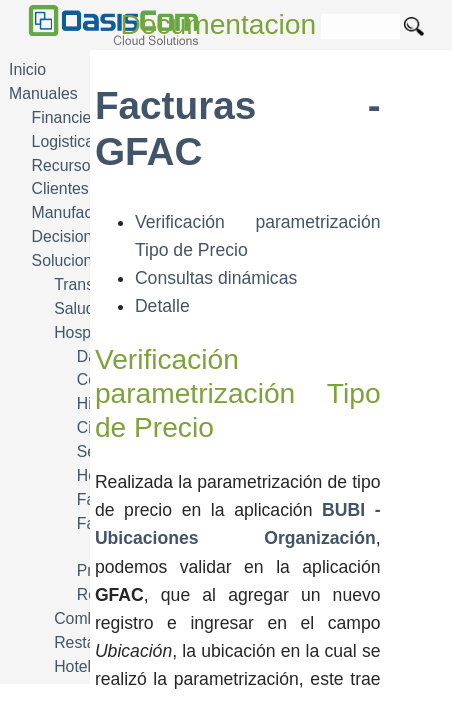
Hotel (72, 666)
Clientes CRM (81, 188)
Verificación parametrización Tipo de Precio (238, 393)
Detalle (162, 306)
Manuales (43, 93)
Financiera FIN (84, 117)
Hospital (82, 332)
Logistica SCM (83, 141)
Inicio (27, 69)
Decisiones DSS (89, 236)
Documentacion (219, 24)
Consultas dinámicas (216, 278)
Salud (74, 308)
